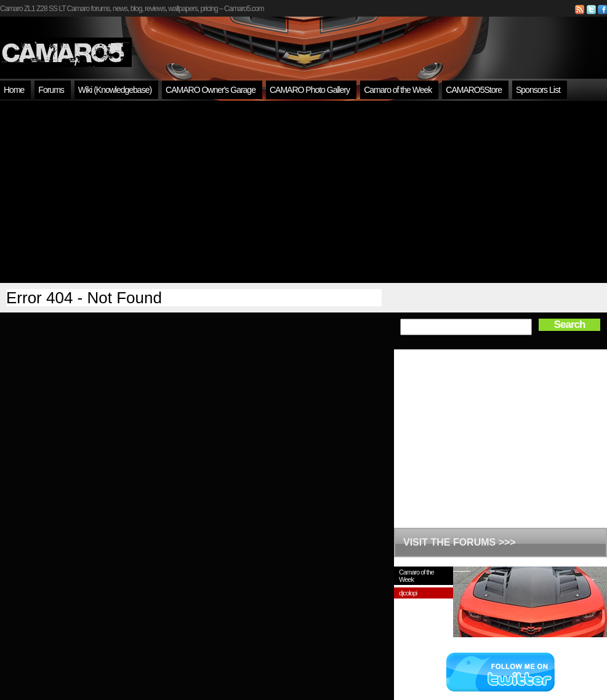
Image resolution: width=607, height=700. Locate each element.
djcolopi (408, 593)
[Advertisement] (304, 192)
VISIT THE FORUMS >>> (460, 542)
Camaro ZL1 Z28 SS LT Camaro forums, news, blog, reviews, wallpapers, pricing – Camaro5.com (132, 9)
